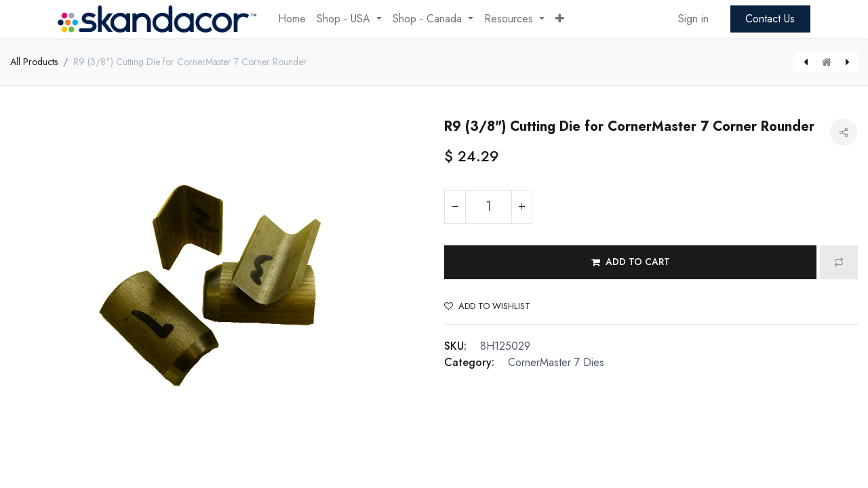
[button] (560, 19)
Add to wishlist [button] (487, 306)
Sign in (693, 19)
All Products (34, 62)
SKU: (455, 346)
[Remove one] (455, 207)
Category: (469, 362)
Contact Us (770, 19)
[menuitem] (292, 19)
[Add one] (521, 207)
